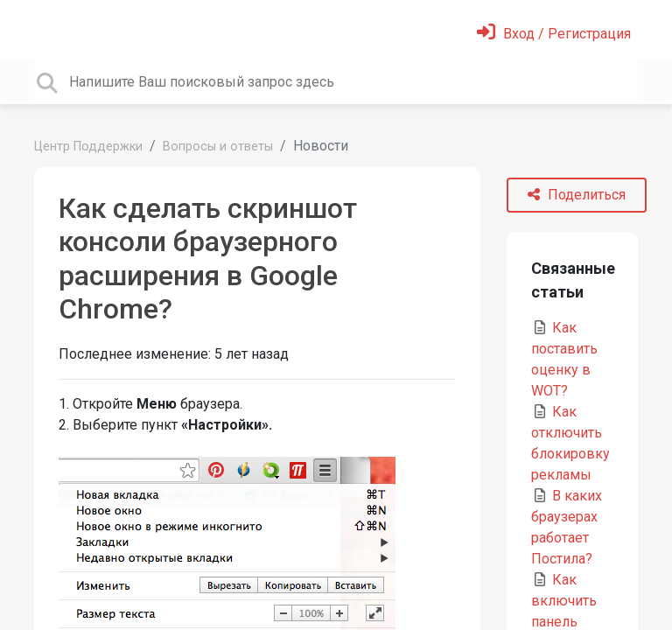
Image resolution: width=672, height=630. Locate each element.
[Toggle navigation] (45, 30)
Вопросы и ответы (218, 147)
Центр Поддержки (88, 147)
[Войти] (554, 34)
